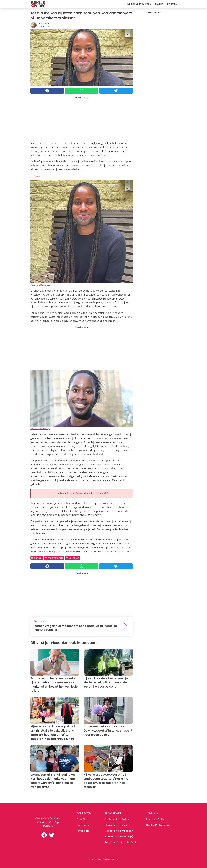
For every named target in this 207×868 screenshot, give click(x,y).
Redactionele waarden (119, 831)
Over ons (82, 819)
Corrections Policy (116, 825)
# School (37, 558)
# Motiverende (54, 558)
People (37, 176)
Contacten (83, 825)
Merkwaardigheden (139, 4)
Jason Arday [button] (76, 493)
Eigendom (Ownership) (119, 837)
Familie (159, 4)
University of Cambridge (40, 285)
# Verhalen (72, 558)
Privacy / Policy (155, 819)
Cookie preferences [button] (158, 825)
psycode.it (83, 831)
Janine (46, 23)
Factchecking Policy (117, 819)
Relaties (172, 4)
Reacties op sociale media (121, 842)
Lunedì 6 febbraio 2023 (97, 493)
